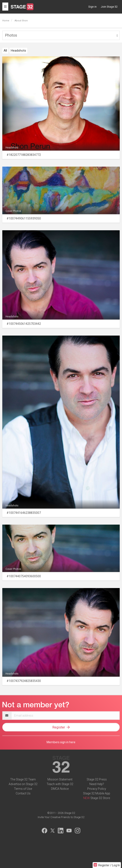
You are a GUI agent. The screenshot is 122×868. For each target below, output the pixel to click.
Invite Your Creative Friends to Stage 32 (61, 817)
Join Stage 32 (109, 7)
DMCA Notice (60, 789)
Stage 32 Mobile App (97, 793)
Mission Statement (60, 779)
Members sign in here (61, 742)
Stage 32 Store (100, 798)
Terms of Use (23, 789)
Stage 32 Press (97, 779)
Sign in (92, 7)
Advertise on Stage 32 (23, 784)
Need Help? (97, 784)
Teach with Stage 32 (60, 784)
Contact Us (23, 793)
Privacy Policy (97, 789)
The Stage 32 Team (23, 779)
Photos (11, 35)
